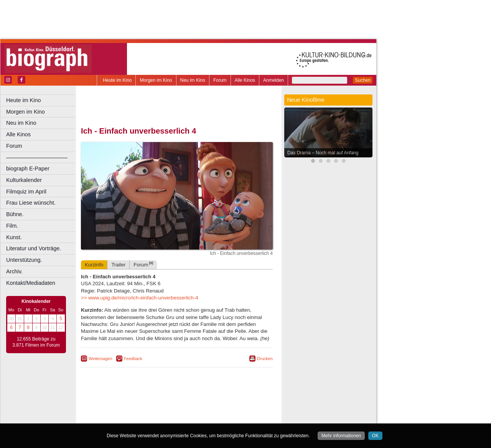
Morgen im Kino (156, 80)
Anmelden (274, 80)
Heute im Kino (117, 80)
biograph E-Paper (28, 169)
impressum (181, 405)
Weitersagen (101, 359)
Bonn (135, 418)
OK (375, 436)
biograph (115, 411)
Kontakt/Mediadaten (31, 283)
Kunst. (14, 237)
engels (154, 411)
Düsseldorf (211, 418)
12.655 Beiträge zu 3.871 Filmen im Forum (36, 342)
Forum (220, 80)
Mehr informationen (341, 436)
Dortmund (187, 418)
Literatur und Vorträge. (34, 248)
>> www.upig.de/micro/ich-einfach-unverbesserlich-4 (140, 298)
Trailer (118, 265)
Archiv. (14, 271)
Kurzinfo (94, 265)
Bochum (118, 418)
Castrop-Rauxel (158, 418)
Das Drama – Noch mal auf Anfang (323, 153)
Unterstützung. (24, 260)
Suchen (363, 80)
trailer (177, 411)
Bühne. (15, 214)
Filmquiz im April (26, 192)
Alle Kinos (245, 80)
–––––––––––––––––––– (37, 157)
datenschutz (208, 405)
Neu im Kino (193, 80)
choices (136, 411)
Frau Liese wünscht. (31, 203)
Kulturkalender (24, 180)
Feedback (133, 359)
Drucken (265, 359)
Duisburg (234, 418)
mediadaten (236, 405)
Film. (12, 226)
